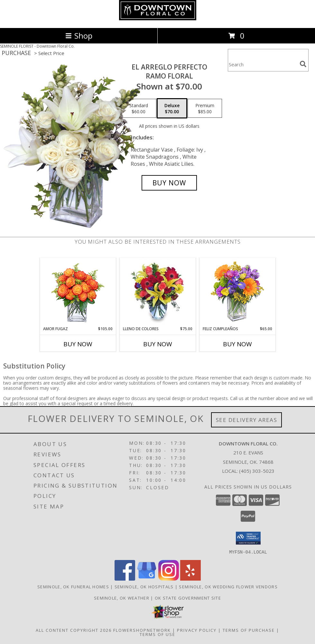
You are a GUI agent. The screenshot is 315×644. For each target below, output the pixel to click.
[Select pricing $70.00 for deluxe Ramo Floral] (172, 108)
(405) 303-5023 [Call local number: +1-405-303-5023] (257, 471)
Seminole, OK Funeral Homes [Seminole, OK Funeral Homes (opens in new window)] (73, 586)
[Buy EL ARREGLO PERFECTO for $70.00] (169, 183)
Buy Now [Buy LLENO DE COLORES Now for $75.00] (158, 344)
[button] (248, 538)
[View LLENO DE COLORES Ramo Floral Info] (157, 292)
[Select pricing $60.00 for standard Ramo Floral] (139, 108)
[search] (303, 64)
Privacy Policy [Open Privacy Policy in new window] (197, 630)
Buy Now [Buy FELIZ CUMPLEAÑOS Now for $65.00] (237, 344)
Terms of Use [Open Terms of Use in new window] (157, 634)
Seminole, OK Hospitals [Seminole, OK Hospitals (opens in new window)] (144, 586)
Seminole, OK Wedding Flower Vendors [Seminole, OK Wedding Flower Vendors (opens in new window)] (228, 586)
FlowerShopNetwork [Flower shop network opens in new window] (142, 630)
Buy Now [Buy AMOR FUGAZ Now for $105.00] (78, 344)
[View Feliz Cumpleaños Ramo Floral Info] (237, 292)
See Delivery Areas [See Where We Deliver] (247, 420)
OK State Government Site (188, 598)
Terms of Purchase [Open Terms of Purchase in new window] (249, 630)
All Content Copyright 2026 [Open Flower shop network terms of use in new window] (74, 630)
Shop (79, 36)
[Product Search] (263, 64)
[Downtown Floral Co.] (158, 19)
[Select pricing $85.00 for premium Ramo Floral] (205, 108)
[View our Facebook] (125, 579)
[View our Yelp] (190, 579)
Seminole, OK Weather (122, 598)
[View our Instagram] (169, 579)
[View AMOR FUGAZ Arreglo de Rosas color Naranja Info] (78, 292)
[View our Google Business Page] (147, 579)
